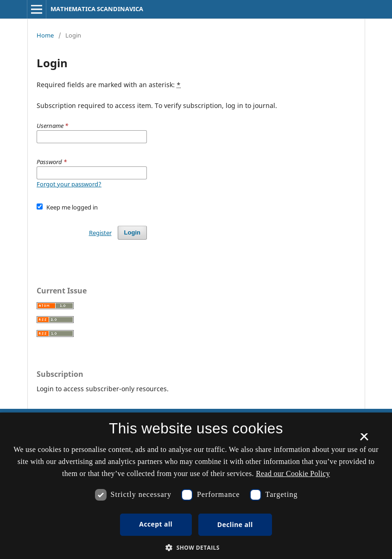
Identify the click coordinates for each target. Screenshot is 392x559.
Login (132, 232)
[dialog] (196, 486)
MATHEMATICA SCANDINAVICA (97, 9)
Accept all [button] (156, 524)
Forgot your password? (69, 184)
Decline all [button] (235, 524)
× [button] (364, 440)
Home (45, 35)
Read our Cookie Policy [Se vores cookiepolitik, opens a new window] (293, 473)
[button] (196, 548)
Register (100, 233)
